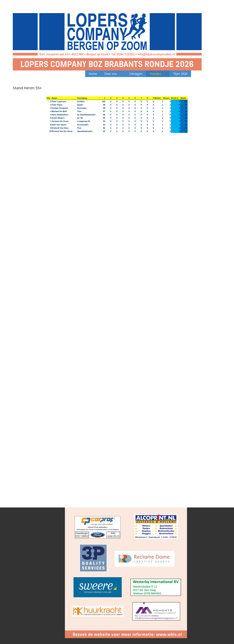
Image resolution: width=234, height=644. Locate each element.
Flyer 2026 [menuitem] (180, 74)
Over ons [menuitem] (111, 74)
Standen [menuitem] (155, 74)
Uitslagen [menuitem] (136, 74)
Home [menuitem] (93, 74)
